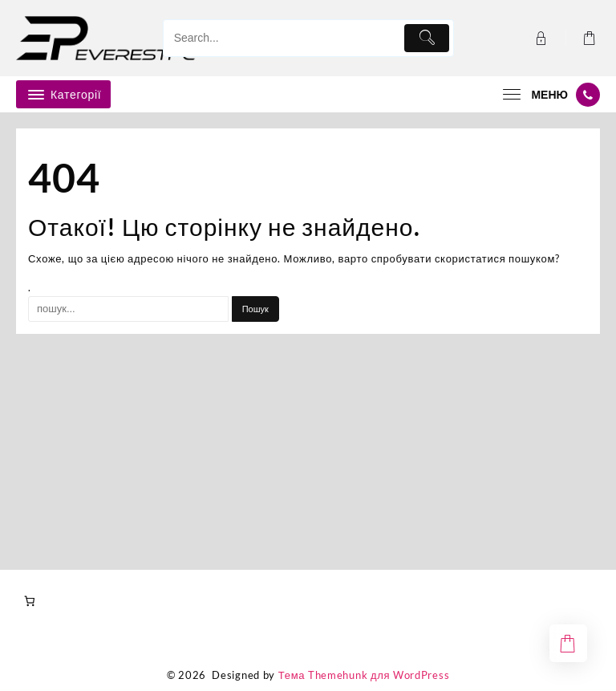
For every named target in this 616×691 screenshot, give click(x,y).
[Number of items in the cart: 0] (29, 602)
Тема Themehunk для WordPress (364, 675)
